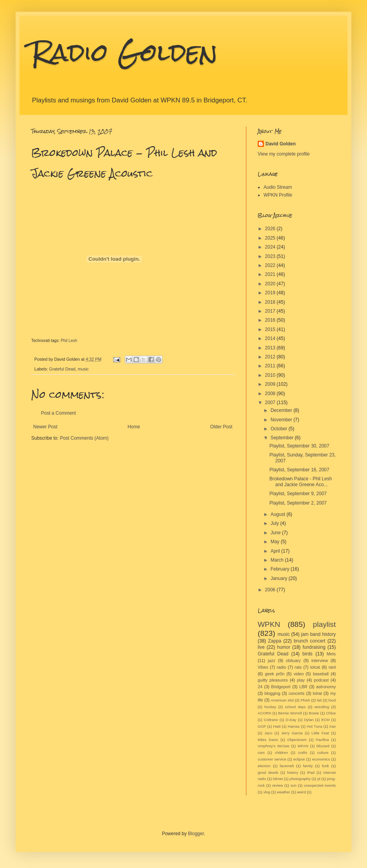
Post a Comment (58, 413)
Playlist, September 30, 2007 (299, 446)
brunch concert (309, 641)
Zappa (275, 641)
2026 (271, 229)
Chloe (331, 713)
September (283, 438)
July (275, 523)
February (281, 569)
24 (260, 687)
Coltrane (271, 720)
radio (281, 667)
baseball (321, 674)
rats (298, 667)
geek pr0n (274, 674)
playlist (324, 624)
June (276, 533)
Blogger (196, 834)
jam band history (318, 634)
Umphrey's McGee (273, 746)
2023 (271, 256)
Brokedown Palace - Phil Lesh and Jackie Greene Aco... (301, 481)
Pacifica (322, 740)
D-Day (291, 720)
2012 (271, 357)
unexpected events (320, 785)
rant (332, 667)
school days (295, 707)
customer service (272, 759)
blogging (272, 693)
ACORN (265, 713)
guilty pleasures (273, 680)
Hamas (294, 726)
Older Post (221, 427)
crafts (302, 753)
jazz (272, 660)
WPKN (269, 624)
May (276, 542)
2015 (271, 329)
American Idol (282, 700)
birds (308, 654)
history (292, 772)
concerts (297, 693)
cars (261, 753)
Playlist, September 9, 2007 (298, 494)
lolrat (317, 693)
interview (320, 660)
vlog (267, 792)
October (280, 429)
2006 (271, 590)
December (282, 410)
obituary (293, 660)
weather (283, 792)
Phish (305, 700)
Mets (331, 654)
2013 (271, 348)
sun (293, 785)
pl (319, 779)
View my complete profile (284, 154)
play (301, 680)
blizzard (323, 746)
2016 (271, 320)
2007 (271, 403)
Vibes (263, 667)
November (282, 420)
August (279, 514)
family (308, 766)
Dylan (309, 720)
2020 (271, 284)
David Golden (281, 144)
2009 (271, 384)
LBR (303, 687)
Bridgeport (281, 687)
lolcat (315, 667)
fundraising (314, 647)
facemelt (287, 766)
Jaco (268, 733)
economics (321, 759)
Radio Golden (124, 52)
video (299, 674)
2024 (271, 247)
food (332, 700)
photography (300, 779)
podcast (321, 680)
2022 (271, 265)
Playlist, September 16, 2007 (299, 470)
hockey (270, 707)
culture (323, 753)
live (261, 647)
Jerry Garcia (292, 733)
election (264, 766)
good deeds (268, 772)
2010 (271, 375)
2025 (271, 238)
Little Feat (320, 733)
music (83, 369)
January (280, 578)
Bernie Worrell (290, 713)
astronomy (326, 687)
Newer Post (45, 427)
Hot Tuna (315, 726)
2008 (271, 394)
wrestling (322, 707)
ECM (325, 720)
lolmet (278, 779)
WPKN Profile (278, 195)
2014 (271, 338)
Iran (333, 726)
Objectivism (297, 740)
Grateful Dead (62, 369)
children (281, 753)
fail (319, 700)
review (278, 785)
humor (283, 647)
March (278, 560)
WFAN (303, 746)
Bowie (314, 713)
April (276, 551)
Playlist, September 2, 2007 (298, 503)
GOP (262, 726)
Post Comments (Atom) (84, 438)
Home (134, 427)
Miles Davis (268, 740)
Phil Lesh (69, 341)
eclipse (299, 759)
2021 (271, 274)
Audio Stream (278, 187)
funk (325, 766)
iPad (311, 772)
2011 (271, 366)
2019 (271, 293)
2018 (271, 302)
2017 (271, 311)
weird (301, 792)
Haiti (277, 726)
